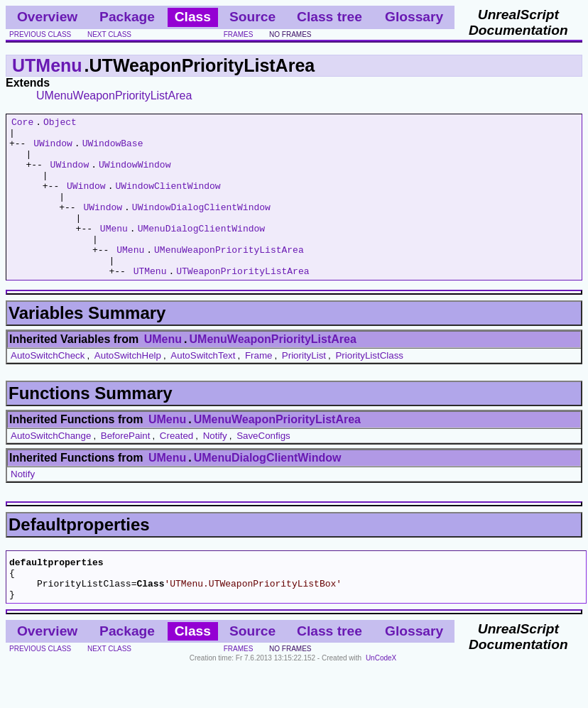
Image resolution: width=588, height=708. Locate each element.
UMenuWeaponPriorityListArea (114, 96)
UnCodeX (381, 698)
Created (176, 468)
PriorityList (304, 387)
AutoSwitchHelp (128, 387)
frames (239, 34)
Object (60, 124)
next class (109, 34)
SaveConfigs (263, 468)
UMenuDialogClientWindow (201, 251)
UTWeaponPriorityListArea (243, 303)
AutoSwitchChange (51, 468)
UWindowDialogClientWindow (201, 226)
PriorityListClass (369, 387)
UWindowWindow (135, 175)
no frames (290, 34)
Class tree (330, 17)
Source (252, 17)
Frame (259, 387)
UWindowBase (113, 149)
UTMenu (47, 65)
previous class (40, 34)
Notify (215, 468)
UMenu (114, 251)
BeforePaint (126, 468)
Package (127, 17)
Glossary (414, 17)
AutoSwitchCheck (48, 387)
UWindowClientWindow (168, 200)
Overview (47, 17)
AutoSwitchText (203, 387)
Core (22, 124)
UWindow (53, 149)
